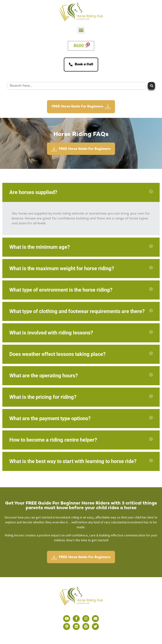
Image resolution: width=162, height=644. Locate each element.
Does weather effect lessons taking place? (58, 354)
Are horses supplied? (33, 192)
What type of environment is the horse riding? (61, 290)
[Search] (151, 86)
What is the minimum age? (40, 247)
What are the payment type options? (50, 418)
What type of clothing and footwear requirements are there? (77, 311)
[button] (81, 30)
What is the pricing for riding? (43, 397)
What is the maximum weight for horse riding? (62, 268)
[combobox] (76, 86)
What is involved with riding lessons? (51, 333)
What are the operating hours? (44, 376)
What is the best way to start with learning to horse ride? (73, 461)
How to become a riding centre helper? (53, 440)
